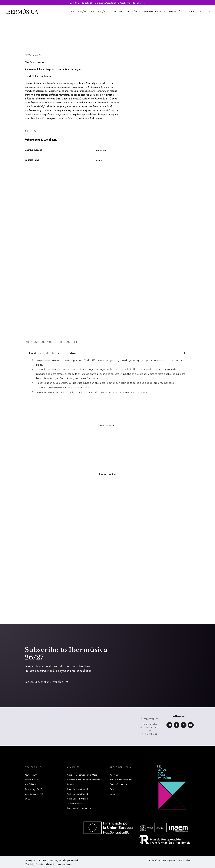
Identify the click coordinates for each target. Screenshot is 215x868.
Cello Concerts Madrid (77, 799)
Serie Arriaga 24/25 (34, 789)
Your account (195, 11)
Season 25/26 (99, 11)
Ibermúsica (134, 11)
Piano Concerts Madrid (77, 789)
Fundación (176, 11)
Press (112, 789)
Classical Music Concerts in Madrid (83, 775)
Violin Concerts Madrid (77, 794)
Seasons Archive (74, 803)
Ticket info (117, 11)
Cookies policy (184, 860)
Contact (113, 794)
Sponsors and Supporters (121, 780)
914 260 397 (150, 719)
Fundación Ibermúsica (119, 784)
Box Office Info (32, 784)
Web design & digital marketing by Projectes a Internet (49, 864)
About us (114, 775)
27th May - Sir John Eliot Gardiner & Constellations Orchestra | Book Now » (107, 3)
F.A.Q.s (28, 799)
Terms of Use (155, 860)
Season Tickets (31, 780)
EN (208, 11)
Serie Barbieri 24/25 (34, 794)
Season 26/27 (79, 11)
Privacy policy (169, 860)
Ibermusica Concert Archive (79, 808)
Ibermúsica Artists (155, 11)
